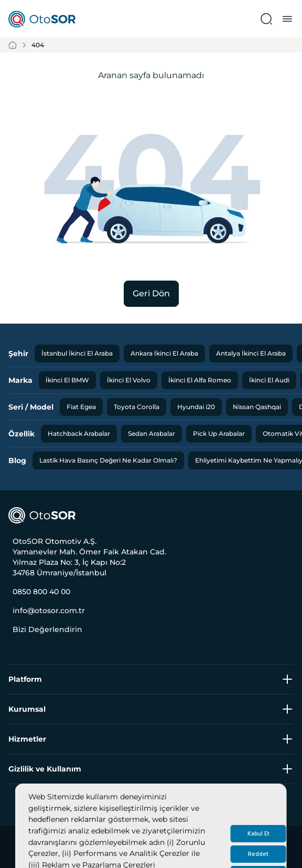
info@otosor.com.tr (49, 610)
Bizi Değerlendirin (47, 629)
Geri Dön (151, 293)
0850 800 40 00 (41, 592)
